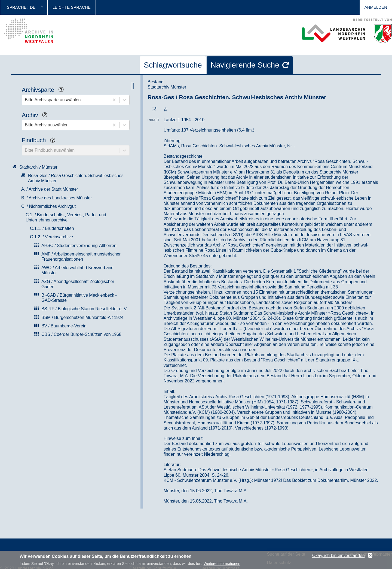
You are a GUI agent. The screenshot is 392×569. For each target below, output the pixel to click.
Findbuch (41, 141)
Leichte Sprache (72, 7)
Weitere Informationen (222, 565)
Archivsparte (45, 90)
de (33, 7)
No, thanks (370, 556)
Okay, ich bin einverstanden (339, 556)
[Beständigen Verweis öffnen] (154, 110)
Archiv (37, 116)
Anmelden (376, 7)
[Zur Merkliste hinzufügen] (166, 110)
